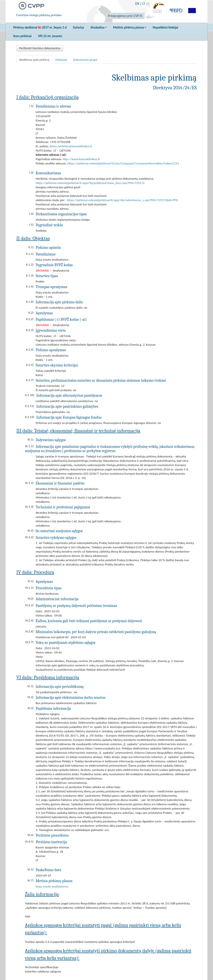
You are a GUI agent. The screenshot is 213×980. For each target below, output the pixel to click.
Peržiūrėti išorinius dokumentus (40, 48)
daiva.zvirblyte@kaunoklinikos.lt (71, 146)
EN (137, 4)
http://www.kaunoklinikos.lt (81, 159)
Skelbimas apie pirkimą (34, 60)
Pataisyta (61, 60)
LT (144, 4)
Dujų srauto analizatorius (52, 886)
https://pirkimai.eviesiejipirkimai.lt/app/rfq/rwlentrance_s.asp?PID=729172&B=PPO (122, 200)
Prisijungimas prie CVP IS (125, 16)
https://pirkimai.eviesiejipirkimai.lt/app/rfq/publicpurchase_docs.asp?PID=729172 (90, 183)
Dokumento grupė (85, 60)
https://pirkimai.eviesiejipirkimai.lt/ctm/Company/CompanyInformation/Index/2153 (123, 163)
